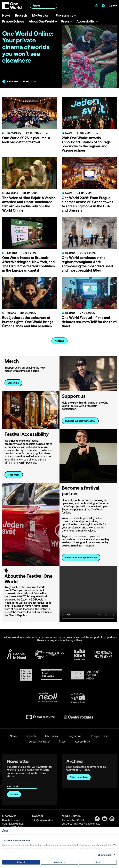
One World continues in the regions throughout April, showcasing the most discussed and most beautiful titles (87, 264)
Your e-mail (13, 782)
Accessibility (86, 21)
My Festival (40, 15)
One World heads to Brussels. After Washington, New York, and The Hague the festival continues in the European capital (29, 264)
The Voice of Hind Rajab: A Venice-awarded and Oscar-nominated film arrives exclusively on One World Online (30, 204)
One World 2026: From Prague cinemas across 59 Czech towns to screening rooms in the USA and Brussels (87, 204)
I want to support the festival (80, 421)
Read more (14, 475)
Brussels (21, 15)
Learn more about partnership (81, 558)
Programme (65, 15)
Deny (98, 862)
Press (65, 21)
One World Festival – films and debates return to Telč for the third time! (89, 322)
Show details (105, 855)
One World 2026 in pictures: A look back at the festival (26, 140)
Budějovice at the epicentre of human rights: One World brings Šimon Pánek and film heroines (28, 322)
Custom (60, 862)
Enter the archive (79, 777)
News (6, 15)
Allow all (21, 862)
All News (59, 341)
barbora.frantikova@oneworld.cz (81, 824)
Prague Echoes (13, 21)
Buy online (13, 383)
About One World (41, 21)
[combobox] (44, 6)
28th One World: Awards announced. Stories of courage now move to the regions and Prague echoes (86, 144)
